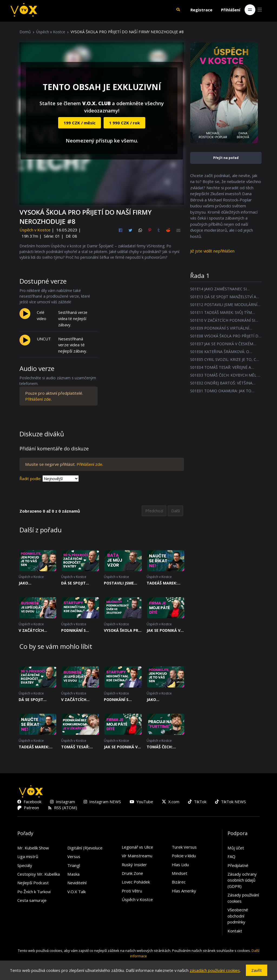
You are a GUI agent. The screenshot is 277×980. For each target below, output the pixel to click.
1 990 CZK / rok (124, 123)
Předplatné (238, 866)
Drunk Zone (132, 873)
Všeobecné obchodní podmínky (238, 916)
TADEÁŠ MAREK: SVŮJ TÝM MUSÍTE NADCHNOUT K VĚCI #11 (165, 584)
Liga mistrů (28, 857)
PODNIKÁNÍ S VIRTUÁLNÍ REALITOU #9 (74, 631)
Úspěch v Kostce (51, 32)
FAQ (231, 857)
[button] (178, 10)
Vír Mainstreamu (137, 856)
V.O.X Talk (77, 892)
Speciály (25, 866)
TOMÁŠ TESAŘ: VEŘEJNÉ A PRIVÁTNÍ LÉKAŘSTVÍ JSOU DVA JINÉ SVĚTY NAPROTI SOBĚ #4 (78, 747)
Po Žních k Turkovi (34, 892)
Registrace (201, 10)
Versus (74, 857)
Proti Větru (132, 891)
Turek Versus (184, 847)
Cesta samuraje (32, 901)
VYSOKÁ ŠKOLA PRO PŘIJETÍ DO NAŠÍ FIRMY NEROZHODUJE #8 (123, 631)
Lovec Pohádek (136, 882)
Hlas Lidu (180, 865)
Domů (25, 32)
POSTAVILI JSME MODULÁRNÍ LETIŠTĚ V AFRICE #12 (120, 584)
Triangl (74, 866)
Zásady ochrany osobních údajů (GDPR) (242, 880)
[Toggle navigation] (250, 10)
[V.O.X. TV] (24, 10)
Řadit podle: (30, 479)
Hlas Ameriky (184, 891)
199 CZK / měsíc (80, 123)
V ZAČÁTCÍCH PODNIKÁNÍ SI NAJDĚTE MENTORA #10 (37, 631)
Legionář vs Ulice (137, 847)
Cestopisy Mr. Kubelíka (39, 874)
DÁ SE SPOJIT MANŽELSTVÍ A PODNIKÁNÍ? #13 (77, 584)
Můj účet (236, 848)
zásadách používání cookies (215, 970)
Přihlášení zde (38, 399)
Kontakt (235, 931)
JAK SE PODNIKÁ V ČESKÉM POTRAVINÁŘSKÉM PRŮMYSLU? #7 (164, 631)
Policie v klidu (184, 856)
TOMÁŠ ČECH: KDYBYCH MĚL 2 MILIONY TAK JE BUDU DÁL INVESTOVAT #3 (162, 747)
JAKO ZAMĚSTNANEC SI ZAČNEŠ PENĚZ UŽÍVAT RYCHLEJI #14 (35, 584)
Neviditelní (77, 883)
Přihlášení (231, 10)
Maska (73, 874)
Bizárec (179, 882)
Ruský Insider (134, 865)
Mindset (179, 873)
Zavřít (257, 970)
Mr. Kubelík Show (33, 848)
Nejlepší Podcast (33, 883)
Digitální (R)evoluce (85, 848)
